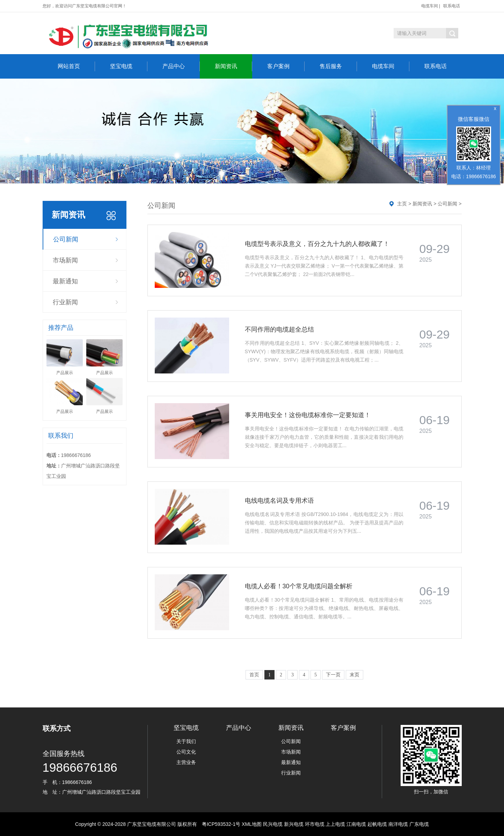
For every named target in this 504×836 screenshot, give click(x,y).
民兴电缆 (273, 824)
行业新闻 (65, 302)
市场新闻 (65, 260)
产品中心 (181, 66)
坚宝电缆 (129, 66)
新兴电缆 (294, 824)
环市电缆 (315, 824)
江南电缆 (356, 824)
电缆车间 (430, 6)
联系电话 (452, 6)
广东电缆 (419, 824)
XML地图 (252, 824)
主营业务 (186, 762)
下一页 (333, 675)
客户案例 (286, 66)
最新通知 (65, 281)
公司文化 (186, 752)
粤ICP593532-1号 (221, 824)
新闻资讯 (233, 66)
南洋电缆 (398, 824)
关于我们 (186, 741)
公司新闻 (66, 239)
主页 (402, 204)
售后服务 (338, 66)
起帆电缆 (377, 824)
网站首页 (76, 66)
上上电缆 (335, 824)
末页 (355, 675)
